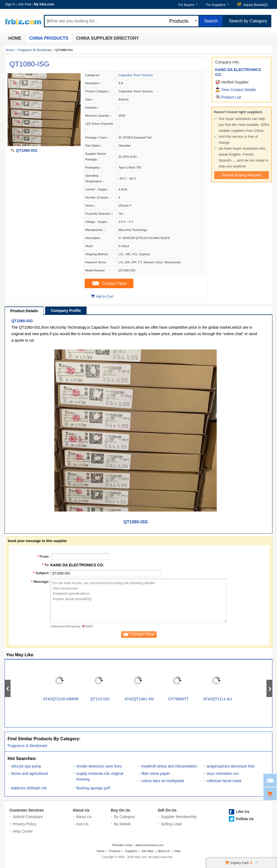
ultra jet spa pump (26, 766)
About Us (81, 810)
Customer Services (27, 810)
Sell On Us (167, 810)
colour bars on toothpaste (163, 781)
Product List (231, 97)
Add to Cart (104, 296)
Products (115, 851)
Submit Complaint (28, 817)
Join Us (82, 824)
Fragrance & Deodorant (35, 50)
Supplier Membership (179, 817)
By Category (125, 817)
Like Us (243, 812)
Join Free (25, 4)
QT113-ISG (100, 699)
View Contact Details (238, 90)
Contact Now (114, 283)
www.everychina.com (149, 845)
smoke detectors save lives (99, 766)
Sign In (10, 4)
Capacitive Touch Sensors (136, 75)
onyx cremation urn (223, 773)
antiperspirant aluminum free (231, 766)
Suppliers (131, 851)
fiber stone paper (156, 773)
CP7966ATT (179, 699)
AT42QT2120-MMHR (61, 699)
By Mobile (122, 824)
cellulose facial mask (224, 781)
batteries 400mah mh (29, 788)
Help (177, 851)
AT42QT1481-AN (139, 699)
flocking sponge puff (93, 788)
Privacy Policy (24, 824)
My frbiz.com (44, 4)
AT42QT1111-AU (218, 699)
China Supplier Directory (107, 38)
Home (15, 38)
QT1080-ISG (29, 64)
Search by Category (248, 21)
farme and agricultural (29, 773)
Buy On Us (121, 810)
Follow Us (245, 819)
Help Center (23, 831)
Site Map (148, 851)
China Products (49, 38)
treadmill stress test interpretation (169, 766)
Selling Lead (171, 824)
